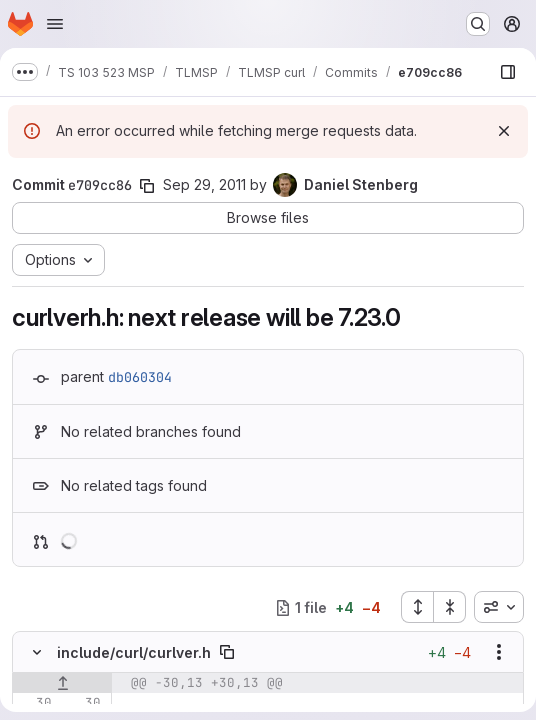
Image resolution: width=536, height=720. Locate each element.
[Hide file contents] (37, 652)
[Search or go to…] (478, 24)
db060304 (140, 377)
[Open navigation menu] (55, 24)
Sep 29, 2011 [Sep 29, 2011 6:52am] (204, 184)
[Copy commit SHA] (147, 186)
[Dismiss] (504, 131)
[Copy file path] (227, 652)
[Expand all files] (417, 607)
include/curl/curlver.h (134, 652)
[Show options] (499, 652)
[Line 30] (35, 703)
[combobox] (499, 607)
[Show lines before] (62, 683)
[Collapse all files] (450, 607)
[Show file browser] (508, 72)
